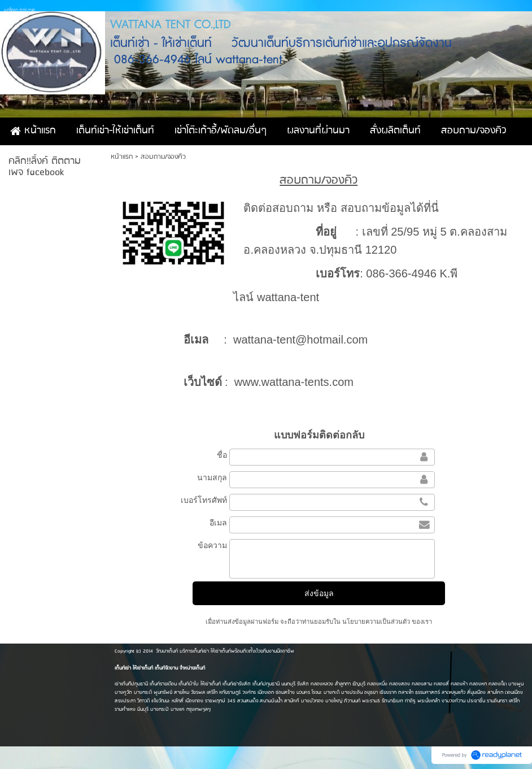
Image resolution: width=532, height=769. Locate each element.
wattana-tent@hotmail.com (300, 340)
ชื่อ (222, 455)
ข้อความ (212, 545)
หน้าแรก (122, 157)
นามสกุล (212, 477)
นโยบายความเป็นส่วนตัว (376, 622)
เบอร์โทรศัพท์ (204, 500)
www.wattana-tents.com (294, 382)
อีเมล (218, 523)
